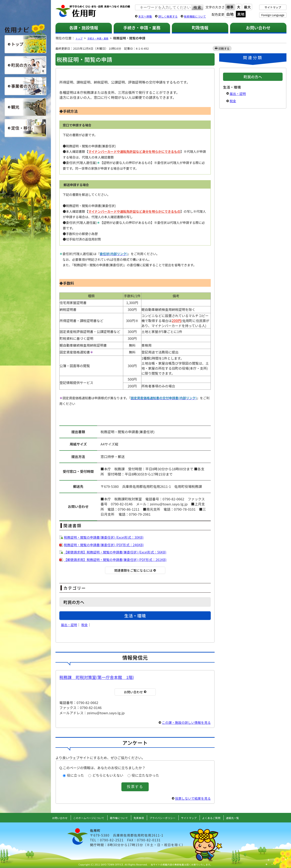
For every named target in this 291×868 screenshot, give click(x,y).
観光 (25, 107)
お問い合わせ (258, 28)
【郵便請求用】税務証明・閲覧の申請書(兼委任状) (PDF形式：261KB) (119, 559)
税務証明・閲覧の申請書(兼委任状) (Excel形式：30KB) (107, 537)
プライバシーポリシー (165, 818)
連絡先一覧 (246, 818)
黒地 (241, 14)
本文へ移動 (145, 16)
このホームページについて (80, 818)
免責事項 (138, 818)
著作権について (115, 818)
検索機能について (195, 16)
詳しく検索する (168, 16)
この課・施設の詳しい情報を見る (185, 722)
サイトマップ (273, 7)
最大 (247, 7)
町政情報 (200, 28)
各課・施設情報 (84, 28)
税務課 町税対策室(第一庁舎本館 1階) (97, 677)
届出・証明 (70, 625)
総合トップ (25, 44)
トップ (80, 38)
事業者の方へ (25, 86)
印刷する (224, 48)
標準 (230, 7)
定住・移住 (25, 128)
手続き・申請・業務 (142, 28)
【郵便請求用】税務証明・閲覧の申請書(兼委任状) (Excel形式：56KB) (119, 552)
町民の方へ (25, 65)
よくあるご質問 (221, 818)
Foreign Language (273, 15)
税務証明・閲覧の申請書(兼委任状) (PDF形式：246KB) (107, 545)
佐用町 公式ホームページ (93, 11)
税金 (86, 625)
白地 (230, 14)
